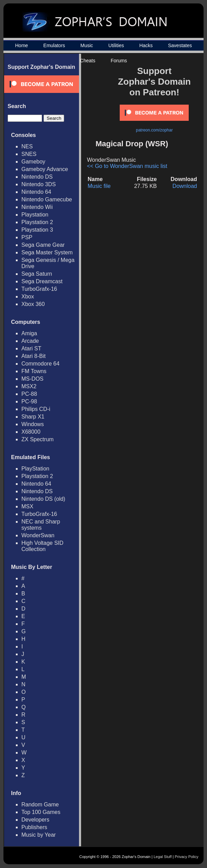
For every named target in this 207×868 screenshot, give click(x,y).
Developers (35, 820)
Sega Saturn (37, 274)
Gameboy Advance (45, 169)
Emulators (54, 45)
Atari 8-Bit (33, 356)
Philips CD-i (36, 409)
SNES (29, 154)
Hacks (146, 45)
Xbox (28, 297)
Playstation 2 (37, 222)
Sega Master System (47, 252)
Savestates (180, 45)
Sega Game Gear (43, 245)
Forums (119, 61)
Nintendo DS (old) (43, 499)
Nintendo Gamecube (47, 199)
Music (87, 45)
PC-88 (29, 394)
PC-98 (29, 401)
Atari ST (31, 348)
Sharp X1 (33, 417)
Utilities (116, 45)
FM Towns (34, 371)
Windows (33, 424)
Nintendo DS (37, 177)
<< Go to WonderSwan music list (127, 166)
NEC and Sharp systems (41, 525)
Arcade (30, 341)
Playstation (35, 215)
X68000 (31, 432)
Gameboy (33, 162)
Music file (99, 186)
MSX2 (29, 386)
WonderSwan (38, 535)
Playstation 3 (37, 230)
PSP (27, 237)
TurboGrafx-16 (39, 289)
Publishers (34, 827)
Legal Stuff (162, 857)
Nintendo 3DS (39, 184)
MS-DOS (32, 379)
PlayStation (35, 469)
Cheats (88, 61)
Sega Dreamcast (42, 281)
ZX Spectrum (37, 439)
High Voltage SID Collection (42, 546)
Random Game (40, 805)
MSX (27, 506)
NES (27, 146)
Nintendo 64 (36, 192)
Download (185, 186)
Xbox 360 (33, 304)
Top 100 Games (41, 812)
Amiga (29, 333)
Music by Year (39, 835)
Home (22, 45)
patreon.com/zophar (154, 130)
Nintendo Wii (37, 207)
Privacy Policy (187, 857)
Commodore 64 (40, 364)
